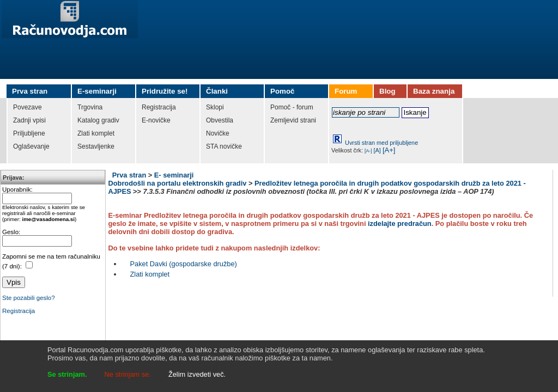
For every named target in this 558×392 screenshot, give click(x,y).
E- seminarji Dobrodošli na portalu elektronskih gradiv (178, 179)
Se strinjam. (67, 374)
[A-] (368, 151)
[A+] (389, 150)
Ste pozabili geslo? (29, 298)
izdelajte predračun (400, 223)
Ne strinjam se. (128, 374)
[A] (377, 150)
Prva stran (129, 175)
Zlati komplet (150, 274)
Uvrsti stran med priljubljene (381, 143)
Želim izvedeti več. (197, 374)
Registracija (19, 311)
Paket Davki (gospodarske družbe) (184, 264)
